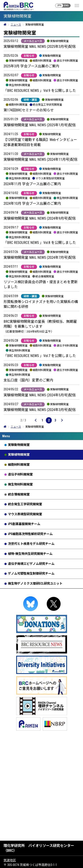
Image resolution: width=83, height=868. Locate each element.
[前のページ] (36, 420)
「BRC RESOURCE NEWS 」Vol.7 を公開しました (40, 356)
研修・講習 (30, 100)
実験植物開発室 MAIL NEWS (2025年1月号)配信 (40, 125)
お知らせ (29, 56)
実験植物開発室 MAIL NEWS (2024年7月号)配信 (40, 258)
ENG (66, 5)
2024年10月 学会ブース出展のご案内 (32, 203)
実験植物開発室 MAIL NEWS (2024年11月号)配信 (41, 159)
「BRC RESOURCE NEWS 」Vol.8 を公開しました (40, 243)
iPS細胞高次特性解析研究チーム (30, 534)
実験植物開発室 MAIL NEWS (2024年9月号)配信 (40, 218)
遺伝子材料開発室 (20, 474)
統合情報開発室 (19, 494)
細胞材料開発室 (19, 465)
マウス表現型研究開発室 (25, 514)
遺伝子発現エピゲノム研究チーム (31, 564)
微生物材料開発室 (20, 484)
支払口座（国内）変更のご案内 (28, 380)
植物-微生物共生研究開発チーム (30, 554)
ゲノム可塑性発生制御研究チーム (31, 573)
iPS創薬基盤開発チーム (24, 524)
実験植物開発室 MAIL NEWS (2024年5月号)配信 (40, 395)
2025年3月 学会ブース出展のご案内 (31, 66)
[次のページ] (62, 420)
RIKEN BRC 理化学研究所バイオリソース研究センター (18, 6)
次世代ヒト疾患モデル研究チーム (31, 544)
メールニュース (33, 41)
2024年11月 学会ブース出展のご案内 (32, 184)
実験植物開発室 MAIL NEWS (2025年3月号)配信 (40, 47)
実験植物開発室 (19, 455)
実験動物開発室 (19, 445)
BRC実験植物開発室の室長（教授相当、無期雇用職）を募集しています (40, 326)
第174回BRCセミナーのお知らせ (29, 110)
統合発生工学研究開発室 (25, 504)
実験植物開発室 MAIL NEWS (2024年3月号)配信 (40, 410)
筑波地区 (10, 860)
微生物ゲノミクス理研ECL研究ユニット (35, 583)
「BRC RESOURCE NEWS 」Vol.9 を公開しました (40, 91)
